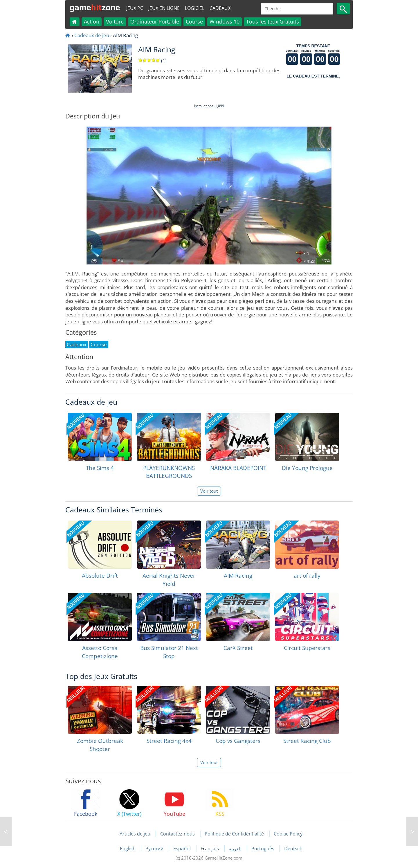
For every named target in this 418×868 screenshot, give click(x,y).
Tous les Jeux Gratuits (273, 21)
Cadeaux (220, 8)
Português (263, 849)
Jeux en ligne (164, 8)
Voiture (115, 21)
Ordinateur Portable (155, 21)
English (128, 849)
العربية (236, 849)
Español (183, 849)
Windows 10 (225, 21)
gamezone (95, 7)
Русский (155, 849)
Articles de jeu (135, 834)
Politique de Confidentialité (234, 834)
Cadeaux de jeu (92, 35)
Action (92, 21)
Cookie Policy (288, 834)
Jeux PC (135, 8)
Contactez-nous (178, 834)
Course (194, 21)
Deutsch (293, 849)
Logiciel (195, 8)
